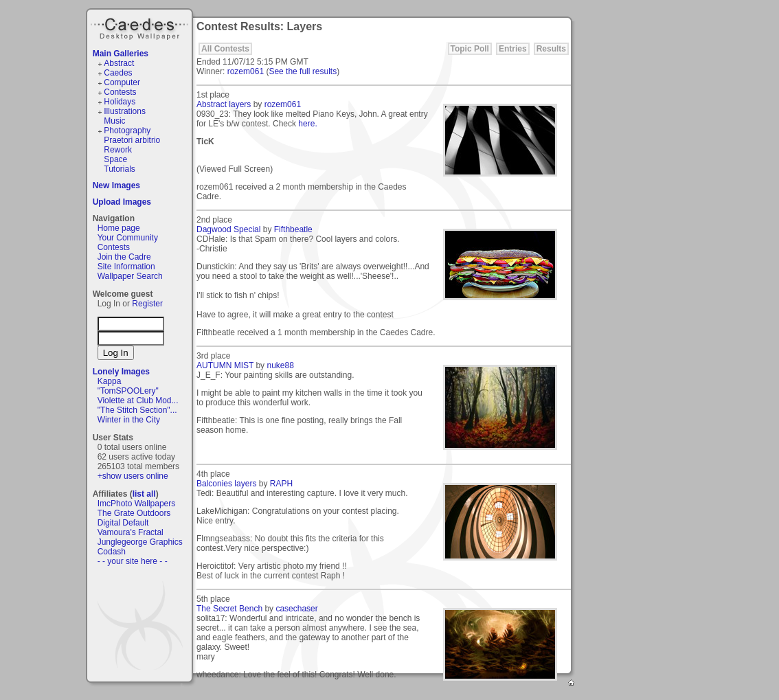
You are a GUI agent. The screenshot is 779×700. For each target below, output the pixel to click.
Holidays (120, 102)
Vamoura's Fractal (131, 532)
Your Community (128, 238)
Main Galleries (121, 54)
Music (114, 121)
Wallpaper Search (130, 276)
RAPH (281, 484)
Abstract (119, 63)
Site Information (126, 267)
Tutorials (120, 169)
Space (115, 159)
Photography (127, 131)
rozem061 (246, 71)
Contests (120, 92)
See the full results (303, 71)
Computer (122, 82)
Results (551, 49)
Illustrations (125, 111)
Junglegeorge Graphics (140, 542)
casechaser (296, 609)
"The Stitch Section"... (137, 410)
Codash (112, 552)
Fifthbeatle (293, 229)
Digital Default (123, 523)
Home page (119, 228)
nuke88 (280, 365)
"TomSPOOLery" (128, 391)
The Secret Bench (229, 609)
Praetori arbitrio (132, 140)
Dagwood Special (228, 229)
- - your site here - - (133, 561)
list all (144, 494)
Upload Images (122, 202)
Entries (513, 49)
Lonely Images (121, 372)
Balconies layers (226, 484)
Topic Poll (470, 49)
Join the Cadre (124, 257)
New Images (116, 185)
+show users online (133, 476)
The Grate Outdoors (134, 513)
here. (307, 124)
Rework (118, 150)
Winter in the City (129, 420)
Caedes (141, 27)
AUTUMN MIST (225, 365)
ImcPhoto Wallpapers (137, 504)
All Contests (225, 49)
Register (147, 304)
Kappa (110, 381)
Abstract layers (224, 104)
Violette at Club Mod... (138, 400)
